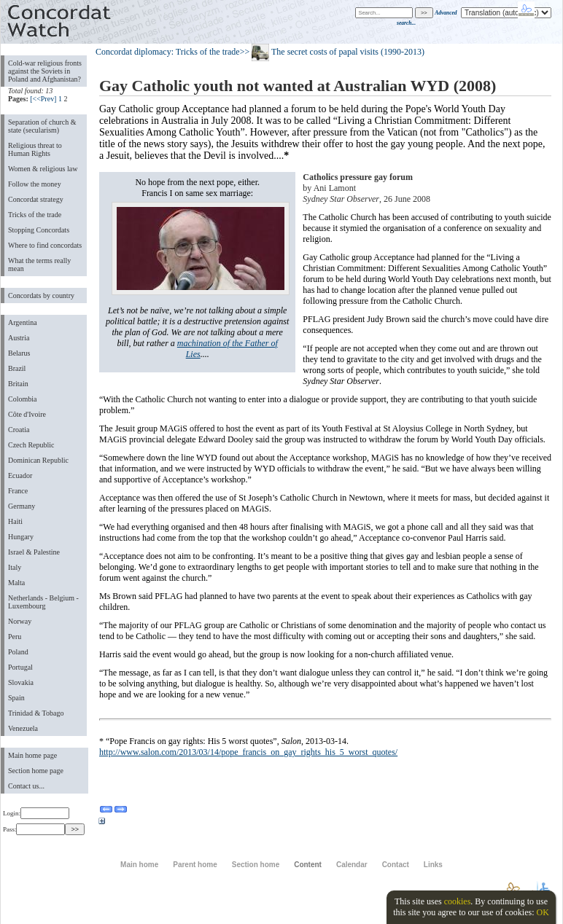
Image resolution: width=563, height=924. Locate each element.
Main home (139, 865)
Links (433, 865)
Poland (18, 652)
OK (542, 912)
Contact (396, 865)
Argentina (23, 322)
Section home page (36, 771)
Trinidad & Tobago (36, 713)
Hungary (21, 537)
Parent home (195, 865)
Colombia (22, 399)
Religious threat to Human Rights (35, 149)
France (18, 491)
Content (308, 865)
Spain (16, 698)
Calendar (352, 865)
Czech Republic (31, 445)
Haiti (15, 521)
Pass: (34, 829)
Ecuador (20, 475)
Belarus (19, 353)
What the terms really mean (39, 265)
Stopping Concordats (39, 230)
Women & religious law (43, 169)
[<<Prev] (43, 99)
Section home (256, 865)
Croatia (19, 430)
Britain (18, 384)
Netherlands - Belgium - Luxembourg (43, 602)
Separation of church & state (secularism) (42, 126)
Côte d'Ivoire (27, 414)
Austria (19, 338)
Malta (16, 583)
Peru (15, 637)
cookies (458, 901)
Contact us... (26, 786)
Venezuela (23, 728)
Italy (15, 567)
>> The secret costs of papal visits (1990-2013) (332, 52)
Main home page (32, 755)
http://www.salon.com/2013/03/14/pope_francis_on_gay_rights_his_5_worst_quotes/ (248, 752)
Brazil (17, 368)
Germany (22, 506)
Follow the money (35, 184)
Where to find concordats (45, 245)
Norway (20, 621)
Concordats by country (41, 295)
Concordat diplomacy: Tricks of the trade (168, 52)
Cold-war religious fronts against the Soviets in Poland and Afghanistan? (45, 71)
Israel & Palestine (34, 552)
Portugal (20, 667)
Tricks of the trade (35, 215)
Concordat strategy (36, 199)
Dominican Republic (38, 460)
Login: (36, 813)
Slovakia (21, 682)
